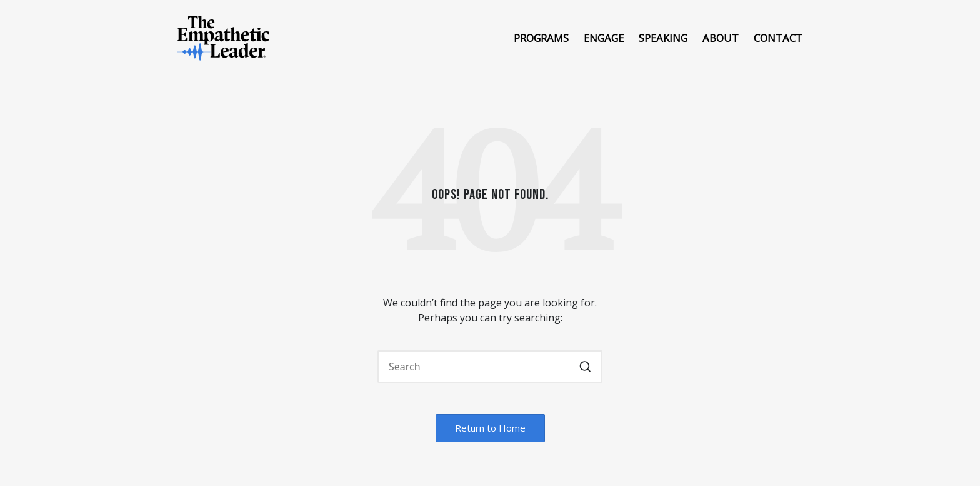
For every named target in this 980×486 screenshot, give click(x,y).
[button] (585, 367)
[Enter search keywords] (490, 367)
